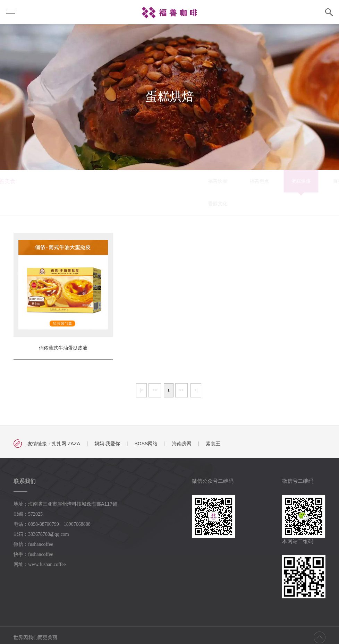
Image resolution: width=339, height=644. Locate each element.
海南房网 (182, 444)
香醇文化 (111, 204)
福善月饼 (277, 181)
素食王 (213, 444)
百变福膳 (236, 181)
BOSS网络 (146, 444)
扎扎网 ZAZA (66, 444)
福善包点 (152, 181)
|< (141, 390)
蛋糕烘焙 (194, 181)
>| (196, 390)
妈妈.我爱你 (107, 444)
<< (155, 390)
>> (181, 390)
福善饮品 (111, 181)
